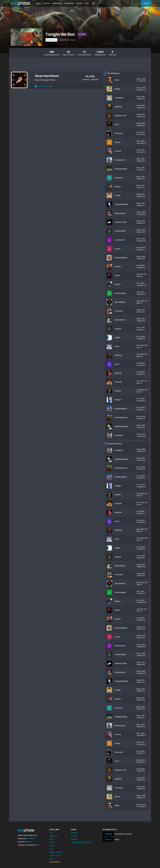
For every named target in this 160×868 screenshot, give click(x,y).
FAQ (51, 833)
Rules (52, 839)
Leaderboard (69, 3)
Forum (73, 40)
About (52, 842)
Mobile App (54, 836)
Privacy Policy (55, 855)
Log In (146, 3)
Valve (39, 845)
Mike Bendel (31, 839)
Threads (74, 833)
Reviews (80, 3)
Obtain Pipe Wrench (47, 76)
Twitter (74, 836)
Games (38, 3)
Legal (52, 849)
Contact (53, 846)
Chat (87, 3)
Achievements (51, 40)
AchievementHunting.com (81, 842)
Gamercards (57, 3)
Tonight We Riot (60, 34)
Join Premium (55, 862)
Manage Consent (56, 852)
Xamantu (29, 842)
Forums (46, 3)
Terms (52, 859)
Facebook (74, 839)
